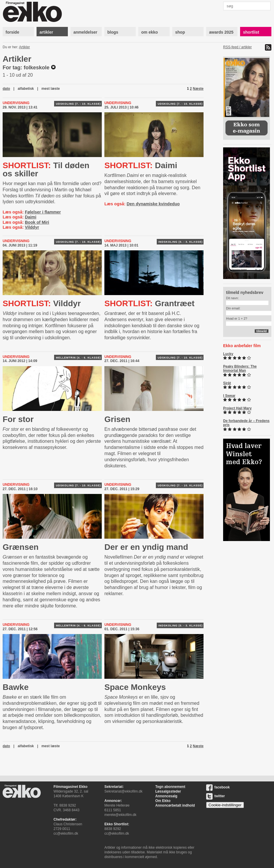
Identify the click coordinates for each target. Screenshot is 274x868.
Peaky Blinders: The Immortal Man (240, 368)
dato (6, 89)
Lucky (228, 354)
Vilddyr (32, 227)
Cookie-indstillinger (225, 805)
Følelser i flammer (43, 212)
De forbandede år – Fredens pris (246, 423)
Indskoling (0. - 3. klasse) (181, 242)
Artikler (24, 47)
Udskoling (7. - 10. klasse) (78, 104)
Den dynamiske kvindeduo (153, 204)
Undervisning (16, 103)
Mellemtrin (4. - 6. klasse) (78, 358)
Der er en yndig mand (146, 547)
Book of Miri (37, 222)
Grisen (117, 419)
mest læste (51, 89)
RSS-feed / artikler (237, 47)
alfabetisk (26, 89)
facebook (218, 787)
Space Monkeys (135, 687)
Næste (198, 89)
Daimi (31, 217)
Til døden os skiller (46, 169)
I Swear (229, 396)
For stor (18, 419)
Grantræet (149, 303)
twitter (216, 796)
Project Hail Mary (237, 408)
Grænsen (21, 547)
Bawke (16, 687)
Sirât (227, 383)
